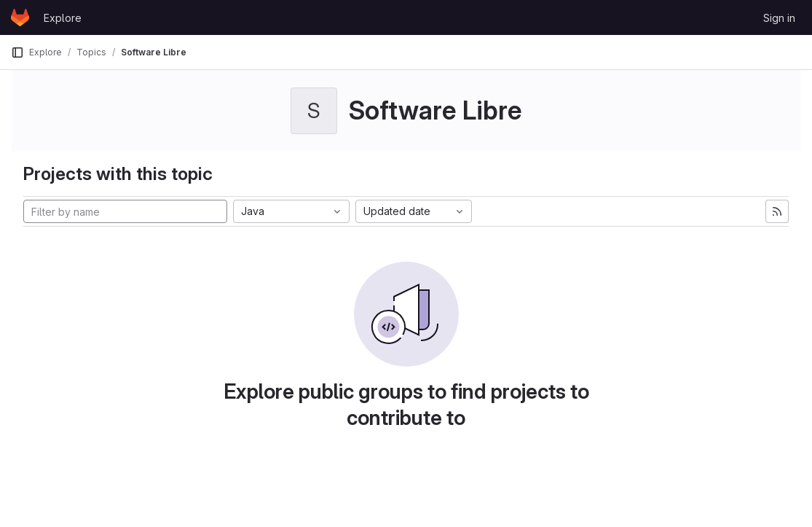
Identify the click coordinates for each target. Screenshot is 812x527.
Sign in (779, 18)
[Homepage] (20, 17)
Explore (63, 18)
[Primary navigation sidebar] (17, 52)
